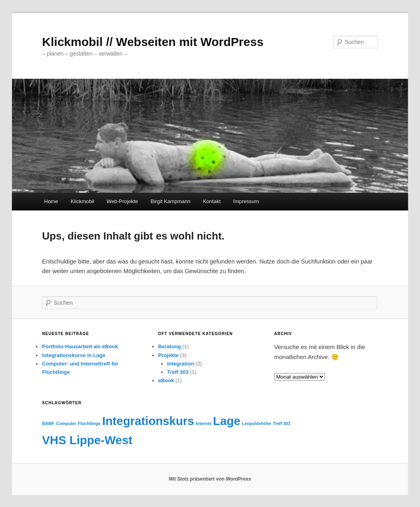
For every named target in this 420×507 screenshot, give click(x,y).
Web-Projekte (122, 201)
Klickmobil (83, 201)
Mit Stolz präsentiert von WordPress (210, 479)
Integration (180, 364)
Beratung (170, 346)
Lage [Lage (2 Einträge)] (227, 421)
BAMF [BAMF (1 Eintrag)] (48, 423)
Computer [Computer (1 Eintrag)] (66, 423)
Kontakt (212, 201)
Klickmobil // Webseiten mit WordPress (153, 42)
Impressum (246, 201)
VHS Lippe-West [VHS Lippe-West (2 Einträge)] (87, 440)
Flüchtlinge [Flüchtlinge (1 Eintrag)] (89, 423)
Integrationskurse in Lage (74, 355)
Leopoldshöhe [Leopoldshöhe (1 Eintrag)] (257, 423)
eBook (166, 380)
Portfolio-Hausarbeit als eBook (80, 346)
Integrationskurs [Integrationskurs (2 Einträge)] (148, 421)
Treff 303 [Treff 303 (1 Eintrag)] (282, 423)
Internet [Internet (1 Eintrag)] (204, 423)
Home (51, 201)
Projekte (168, 355)
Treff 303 (178, 372)
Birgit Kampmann (171, 201)
